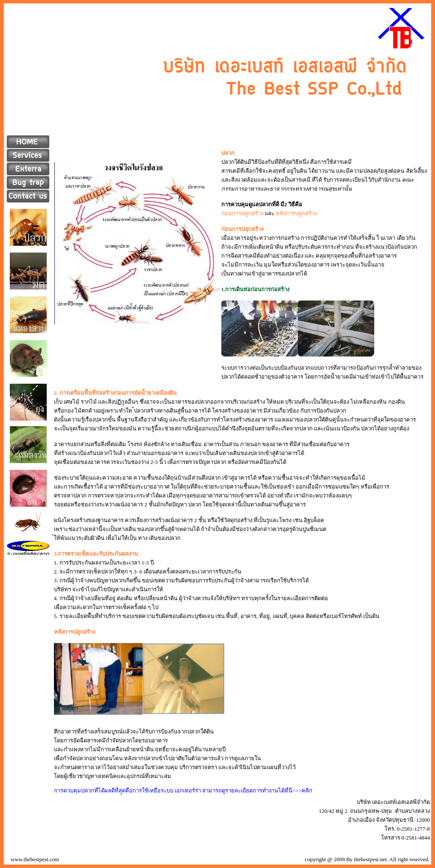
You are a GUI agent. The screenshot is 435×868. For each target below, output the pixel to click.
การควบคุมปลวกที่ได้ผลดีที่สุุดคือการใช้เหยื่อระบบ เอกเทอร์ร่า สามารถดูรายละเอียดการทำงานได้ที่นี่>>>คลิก (183, 791)
